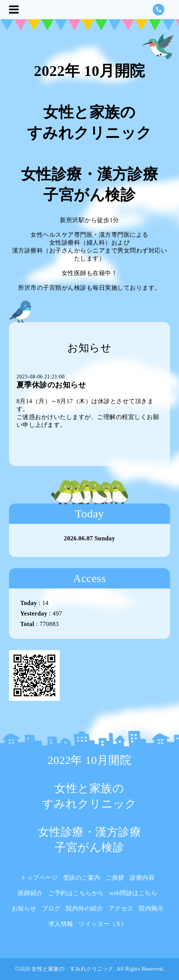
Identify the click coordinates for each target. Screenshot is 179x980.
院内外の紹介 (84, 908)
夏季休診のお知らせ (51, 385)
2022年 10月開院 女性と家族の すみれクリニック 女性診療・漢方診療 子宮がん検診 (90, 133)
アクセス (121, 908)
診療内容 (142, 878)
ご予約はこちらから (76, 893)
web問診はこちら (133, 893)
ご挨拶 (115, 878)
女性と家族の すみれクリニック (73, 969)
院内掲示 (151, 908)
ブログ (51, 908)
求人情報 (61, 924)
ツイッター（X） (103, 924)
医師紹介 (30, 893)
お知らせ (24, 908)
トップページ (39, 878)
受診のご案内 (82, 878)
